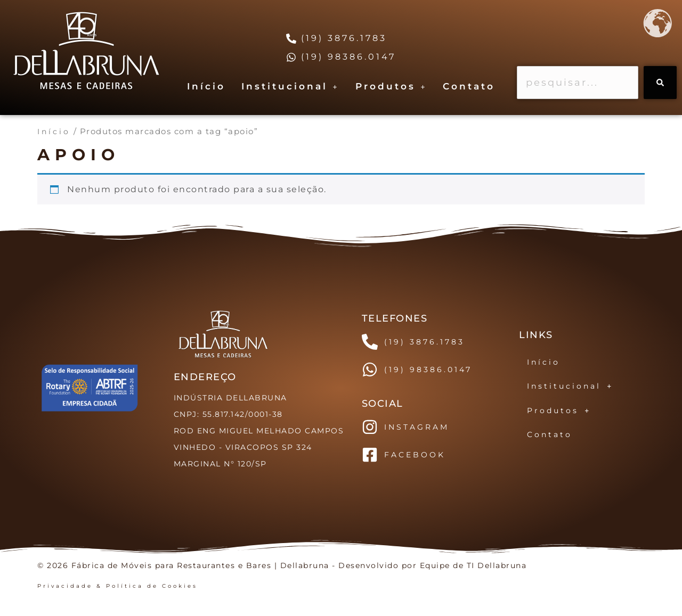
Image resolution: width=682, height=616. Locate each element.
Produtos (391, 86)
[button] (290, 87)
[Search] (660, 83)
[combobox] (578, 83)
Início (206, 86)
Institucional (290, 86)
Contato (469, 86)
